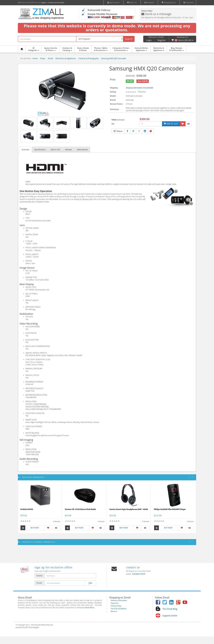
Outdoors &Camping (67, 49)
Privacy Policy (116, 606)
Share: (118, 131)
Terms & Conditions (119, 609)
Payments (115, 603)
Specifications (40, 150)
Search (129, 39)
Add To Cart (171, 124)
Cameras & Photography (88, 58)
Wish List (132, 3)
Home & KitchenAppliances (141, 49)
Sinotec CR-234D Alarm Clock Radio (80, 509)
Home (35, 58)
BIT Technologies (32, 627)
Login (149, 40)
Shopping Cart (169, 3)
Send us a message (156, 14)
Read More (90, 608)
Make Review (82, 150)
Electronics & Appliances (66, 58)
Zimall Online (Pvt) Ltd (44, 625)
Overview (25, 150)
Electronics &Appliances (159, 49)
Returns (114, 611)
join (90, 583)
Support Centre (170, 616)
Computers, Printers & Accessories (121, 49)
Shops (43, 58)
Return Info (56, 150)
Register (162, 40)
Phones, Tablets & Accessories (101, 49)
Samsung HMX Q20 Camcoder (114, 58)
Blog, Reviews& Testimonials (176, 49)
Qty (113, 124)
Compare (149, 3)
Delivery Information (119, 600)
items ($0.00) (183, 40)
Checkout (189, 3)
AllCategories (33, 49)
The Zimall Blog (170, 609)
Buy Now (30, 528)
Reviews (69, 150)
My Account (113, 3)
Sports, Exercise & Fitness (51, 49)
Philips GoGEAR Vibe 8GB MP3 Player (170, 509)
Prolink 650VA (27, 509)
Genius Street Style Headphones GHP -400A (129, 509)
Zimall (50, 58)
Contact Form (139, 574)
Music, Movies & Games (83, 49)
